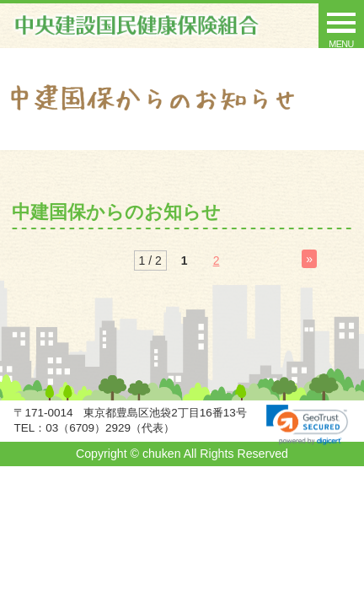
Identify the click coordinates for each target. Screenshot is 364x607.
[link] (307, 425)
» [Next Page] (309, 259)
